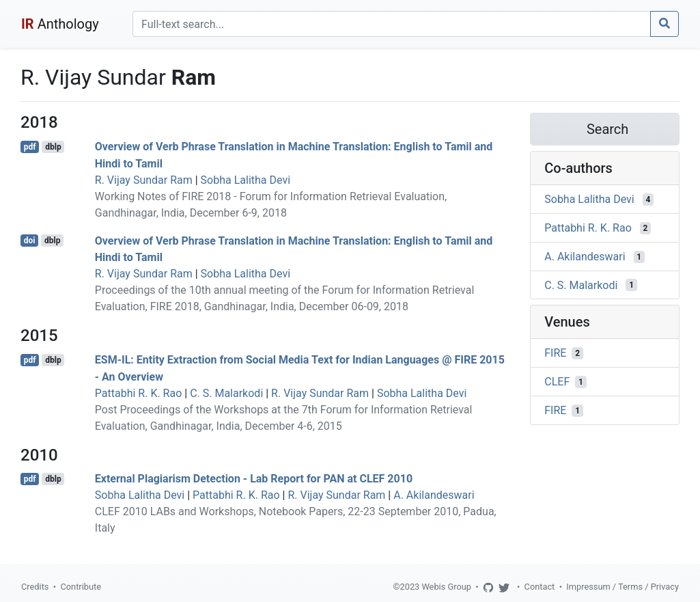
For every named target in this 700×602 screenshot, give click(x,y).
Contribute (81, 587)
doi (30, 241)
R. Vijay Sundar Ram (144, 180)
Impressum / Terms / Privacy (622, 587)
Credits (35, 587)
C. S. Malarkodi (226, 393)
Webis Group (446, 587)
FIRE (555, 353)
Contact (540, 587)
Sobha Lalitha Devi (246, 180)
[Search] (392, 24)
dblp (53, 147)
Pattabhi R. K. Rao (139, 393)
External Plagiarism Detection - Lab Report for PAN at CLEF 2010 (254, 479)
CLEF (557, 382)
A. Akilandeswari (434, 495)
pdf (30, 147)
